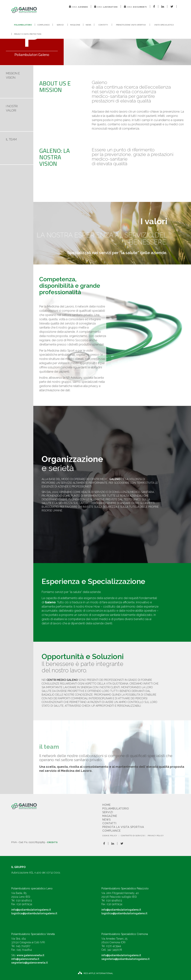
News (88, 25)
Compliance (43, 25)
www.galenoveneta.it (30, 955)
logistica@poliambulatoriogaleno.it (34, 913)
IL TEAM (11, 139)
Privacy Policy (156, 836)
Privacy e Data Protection (28, 34)
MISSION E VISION (13, 75)
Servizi (60, 25)
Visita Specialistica (164, 25)
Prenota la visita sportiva (123, 827)
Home (107, 805)
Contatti (103, 25)
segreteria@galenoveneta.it (30, 963)
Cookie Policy (110, 836)
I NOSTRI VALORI (12, 108)
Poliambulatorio (23, 25)
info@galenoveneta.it (25, 959)
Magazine (75, 25)
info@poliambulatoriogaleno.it (31, 910)
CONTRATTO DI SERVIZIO (133, 836)
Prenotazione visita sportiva (131, 25)
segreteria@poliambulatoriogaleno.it (125, 959)
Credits (52, 842)
